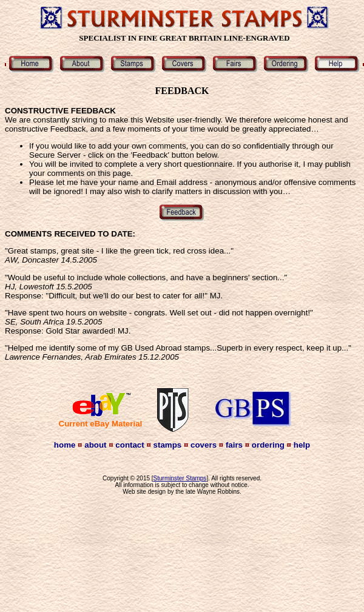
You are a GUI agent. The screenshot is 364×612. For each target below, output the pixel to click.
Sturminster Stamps (180, 478)
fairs (234, 445)
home (65, 445)
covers (204, 445)
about (95, 445)
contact (130, 445)
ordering (268, 445)
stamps (168, 445)
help (302, 445)
